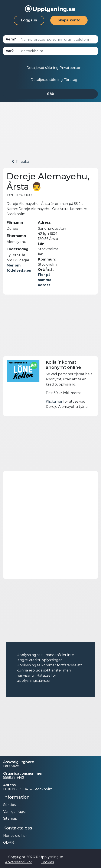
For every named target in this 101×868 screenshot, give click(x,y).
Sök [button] (50, 94)
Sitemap (10, 818)
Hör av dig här (15, 836)
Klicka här (54, 401)
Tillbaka (20, 162)
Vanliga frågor (15, 812)
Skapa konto (69, 20)
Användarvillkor (19, 862)
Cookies (47, 862)
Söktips (9, 805)
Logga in (29, 20)
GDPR (9, 842)
